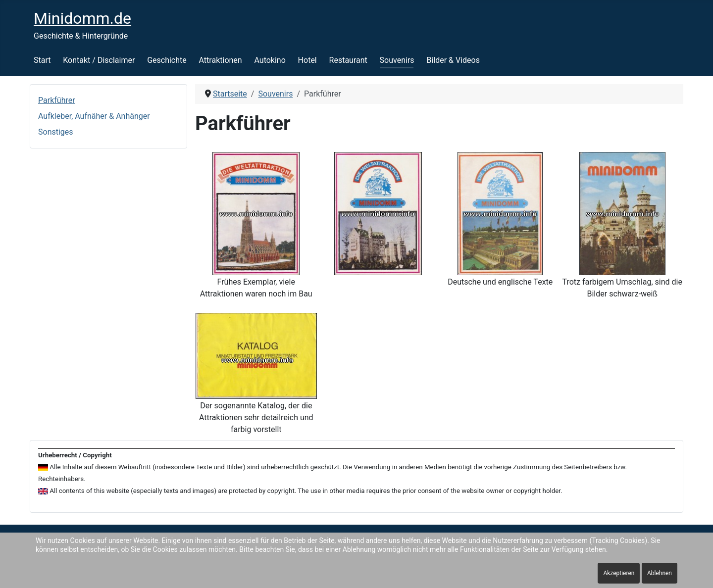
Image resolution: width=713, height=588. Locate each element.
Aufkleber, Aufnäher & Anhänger (94, 116)
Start (42, 60)
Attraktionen (221, 60)
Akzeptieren (619, 573)
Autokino (270, 60)
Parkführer (57, 100)
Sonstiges (56, 132)
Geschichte (167, 60)
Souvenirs (397, 60)
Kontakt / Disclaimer (99, 60)
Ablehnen (660, 573)
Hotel (307, 60)
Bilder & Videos (453, 60)
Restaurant (348, 60)
